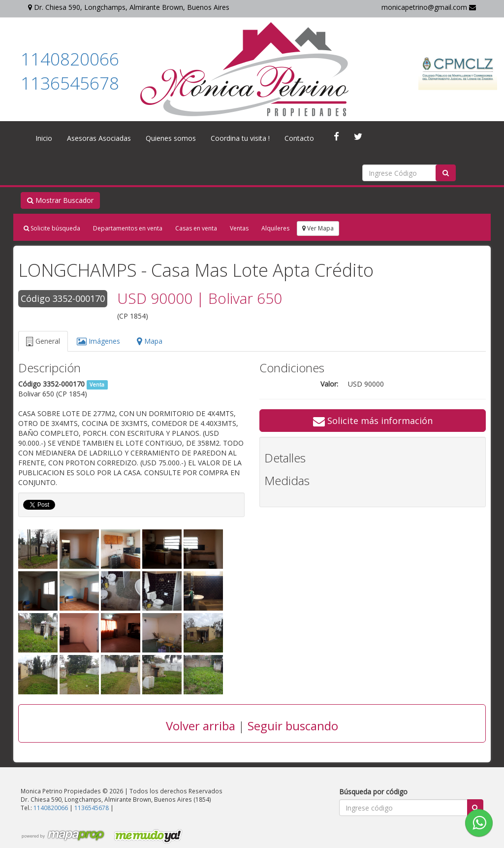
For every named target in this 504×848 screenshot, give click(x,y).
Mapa (150, 341)
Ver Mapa (318, 228)
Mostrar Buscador (60, 200)
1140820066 (70, 59)
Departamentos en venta (128, 228)
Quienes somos (171, 138)
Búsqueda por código (373, 792)
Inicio (44, 138)
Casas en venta (196, 228)
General (43, 341)
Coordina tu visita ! (240, 138)
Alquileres (275, 228)
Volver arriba (201, 726)
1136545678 (70, 83)
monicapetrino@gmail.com (429, 7)
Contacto (299, 138)
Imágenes (98, 341)
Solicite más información (373, 421)
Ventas (239, 228)
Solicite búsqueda (52, 228)
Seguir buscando (293, 726)
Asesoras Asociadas (99, 138)
